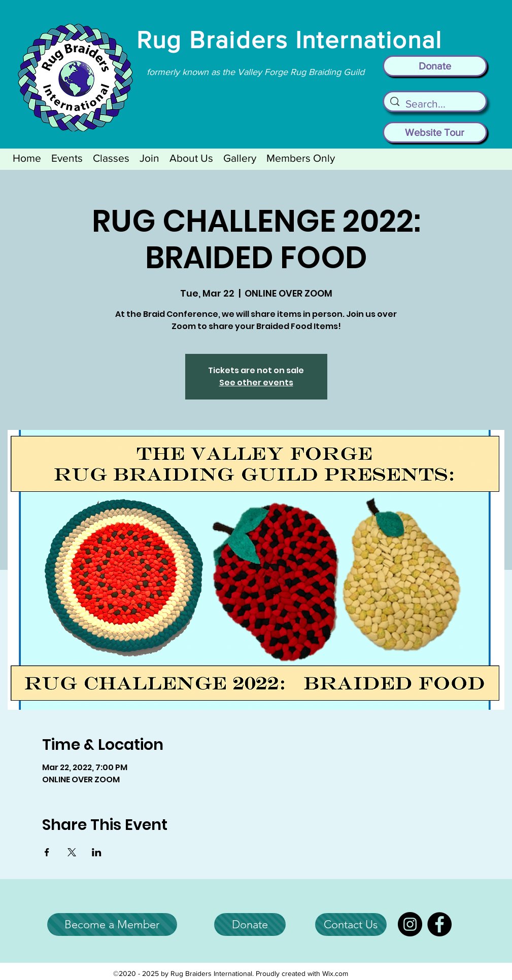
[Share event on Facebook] (47, 852)
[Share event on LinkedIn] (97, 852)
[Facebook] (439, 924)
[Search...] (435, 104)
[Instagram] (410, 924)
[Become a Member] (112, 924)
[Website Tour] (435, 132)
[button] (67, 158)
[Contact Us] (351, 924)
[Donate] (435, 66)
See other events (256, 383)
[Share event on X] (72, 852)
